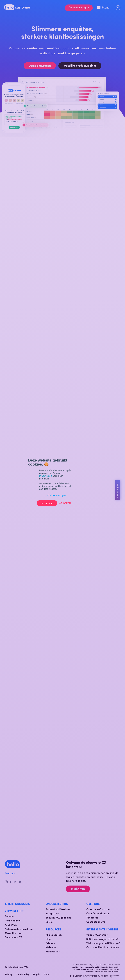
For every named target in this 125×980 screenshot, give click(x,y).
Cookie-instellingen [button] (57, 495)
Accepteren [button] (47, 503)
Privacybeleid (46, 476)
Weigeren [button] (65, 503)
